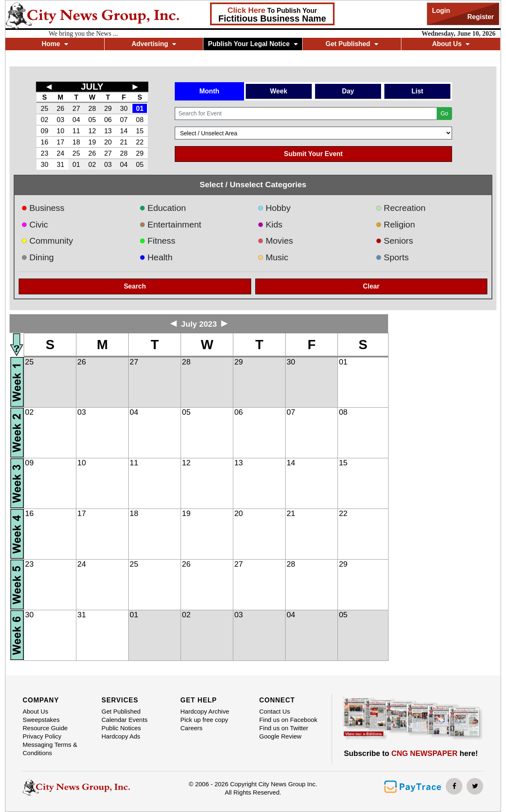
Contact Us (274, 711)
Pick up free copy (204, 720)
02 (44, 120)
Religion (395, 224)
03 (60, 120)
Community (47, 241)
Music (273, 257)
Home (55, 44)
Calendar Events (124, 720)
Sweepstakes (41, 720)
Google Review (280, 736)
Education (163, 208)
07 (124, 120)
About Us (451, 44)
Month (209, 91)
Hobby (274, 208)
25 (44, 108)
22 (140, 142)
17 (60, 142)
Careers (191, 728)
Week (279, 91)
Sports (392, 257)
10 (60, 131)
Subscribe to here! (411, 753)
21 (124, 142)
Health (156, 257)
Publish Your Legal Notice (253, 44)
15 (140, 131)
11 (76, 131)
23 (44, 153)
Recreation (401, 208)
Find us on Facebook (288, 720)
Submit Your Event (313, 154)
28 (92, 108)
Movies (275, 241)
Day (348, 91)
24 (60, 153)
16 (44, 142)
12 (92, 131)
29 (108, 108)
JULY (92, 87)
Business (43, 208)
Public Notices (121, 728)
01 (140, 108)
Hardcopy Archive (205, 711)
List (417, 91)
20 (108, 142)
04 (76, 120)
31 (60, 164)
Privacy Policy (42, 736)
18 (76, 142)
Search (135, 286)
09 (44, 131)
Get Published (352, 44)
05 (92, 120)
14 (124, 131)
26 (60, 108)
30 (124, 108)
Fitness (158, 241)
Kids (270, 224)
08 (140, 120)
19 (92, 142)
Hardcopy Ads (121, 736)
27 (76, 108)
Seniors (394, 241)
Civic (35, 224)
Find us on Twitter (284, 728)
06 (108, 120)
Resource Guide (45, 728)
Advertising (154, 44)
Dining (37, 257)
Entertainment (170, 224)
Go (444, 113)
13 (108, 131)
